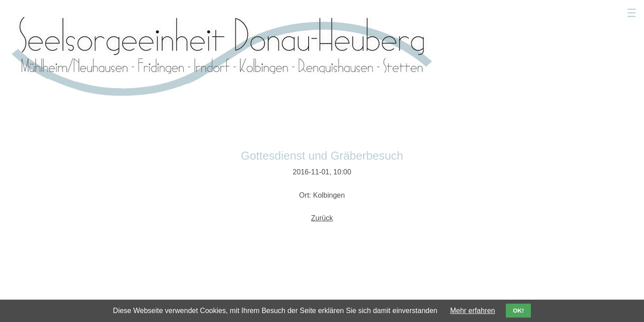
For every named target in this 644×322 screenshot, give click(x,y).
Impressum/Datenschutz (502, 228)
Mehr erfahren (472, 311)
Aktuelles (269, 11)
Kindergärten (469, 11)
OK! (518, 311)
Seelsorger (369, 11)
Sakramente (417, 11)
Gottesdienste (317, 11)
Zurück (322, 130)
